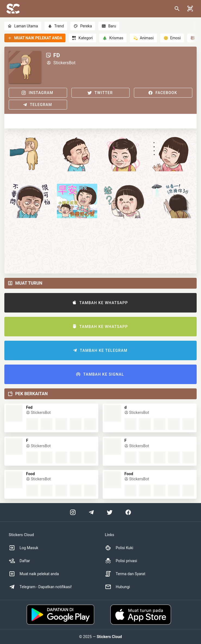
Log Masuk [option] (23, 548)
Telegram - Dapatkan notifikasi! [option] (40, 587)
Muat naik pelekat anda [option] (34, 574)
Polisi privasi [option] (121, 561)
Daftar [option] (19, 561)
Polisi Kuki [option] (119, 548)
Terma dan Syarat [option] (125, 574)
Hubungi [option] (117, 587)
